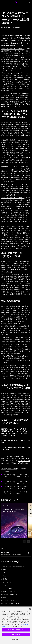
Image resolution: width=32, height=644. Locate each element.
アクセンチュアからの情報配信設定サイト (13, 566)
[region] (16, 625)
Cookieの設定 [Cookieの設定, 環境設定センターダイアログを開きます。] (16, 639)
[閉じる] (30, 609)
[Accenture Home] (16, 2)
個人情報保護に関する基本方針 (10, 594)
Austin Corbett (12, 469)
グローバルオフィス (7, 582)
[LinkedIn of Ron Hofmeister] (29, 553)
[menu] (2, 2)
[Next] (29, 542)
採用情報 (4, 570)
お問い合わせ (5, 579)
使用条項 (4, 597)
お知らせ (4, 576)
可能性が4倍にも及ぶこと (17, 79)
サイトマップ (5, 585)
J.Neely (4, 469)
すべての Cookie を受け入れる (16, 630)
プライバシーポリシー (7, 588)
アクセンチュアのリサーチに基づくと (13, 49)
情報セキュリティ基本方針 (8, 591)
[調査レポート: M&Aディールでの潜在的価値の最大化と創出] (14, 521)
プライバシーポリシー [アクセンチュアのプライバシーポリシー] (7, 626)
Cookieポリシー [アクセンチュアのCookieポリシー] (24, 624)
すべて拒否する (16, 635)
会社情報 (4, 573)
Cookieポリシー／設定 (8, 601)
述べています (10, 182)
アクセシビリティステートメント (10, 604)
